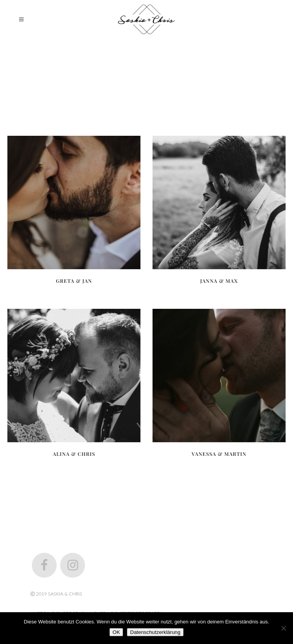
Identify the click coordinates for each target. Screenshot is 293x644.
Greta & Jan (74, 281)
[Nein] (283, 628)
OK (116, 632)
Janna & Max (219, 281)
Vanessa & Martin (219, 454)
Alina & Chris (74, 454)
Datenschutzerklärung (155, 632)
